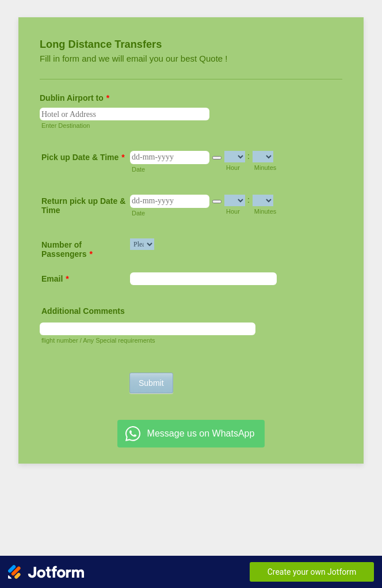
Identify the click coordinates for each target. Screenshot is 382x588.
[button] (217, 158)
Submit (151, 383)
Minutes (266, 168)
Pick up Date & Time (83, 157)
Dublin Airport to (75, 98)
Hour (233, 168)
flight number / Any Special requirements (98, 340)
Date (138, 169)
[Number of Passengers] (142, 244)
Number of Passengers (67, 249)
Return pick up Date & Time (83, 206)
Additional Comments (83, 311)
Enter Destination (66, 126)
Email (55, 279)
